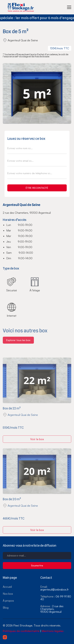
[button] (69, 7)
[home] (21, 7)
